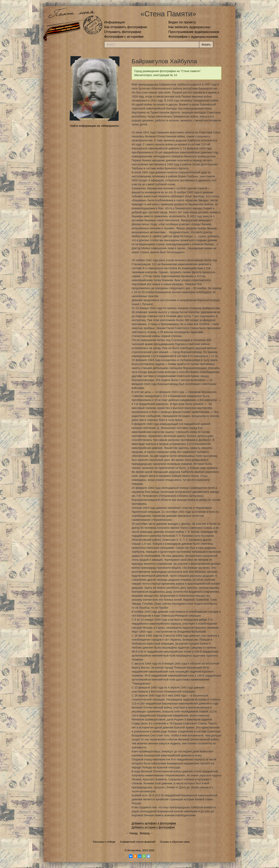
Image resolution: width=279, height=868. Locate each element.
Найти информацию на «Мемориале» (95, 126)
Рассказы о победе (104, 842)
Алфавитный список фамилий (138, 842)
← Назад (132, 833)
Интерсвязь (134, 850)
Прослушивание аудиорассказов (194, 32)
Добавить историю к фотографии (153, 827)
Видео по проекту (182, 22)
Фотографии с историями (124, 37)
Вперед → (146, 833)
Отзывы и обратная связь (175, 842)
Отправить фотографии (123, 32)
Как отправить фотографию (126, 27)
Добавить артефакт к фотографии (154, 823)
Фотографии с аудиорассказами (193, 37)
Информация (114, 22)
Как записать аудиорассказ (189, 27)
